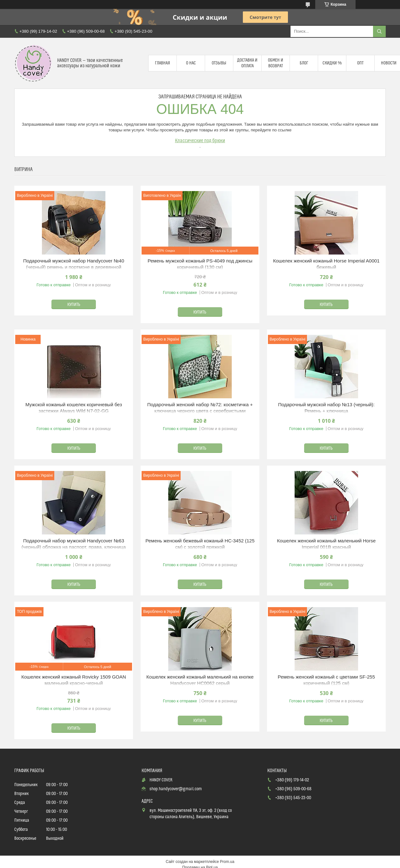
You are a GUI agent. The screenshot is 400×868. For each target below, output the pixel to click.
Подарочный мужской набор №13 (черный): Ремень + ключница (326, 408)
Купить (74, 305)
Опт (360, 63)
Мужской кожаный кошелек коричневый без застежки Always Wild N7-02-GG (74, 408)
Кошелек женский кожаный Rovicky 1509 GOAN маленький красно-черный (74, 680)
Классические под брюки (200, 141)
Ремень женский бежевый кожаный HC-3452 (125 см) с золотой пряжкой (200, 544)
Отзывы (219, 63)
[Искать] (379, 31)
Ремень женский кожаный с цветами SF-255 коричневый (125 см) (326, 680)
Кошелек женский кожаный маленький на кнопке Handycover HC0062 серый (200, 680)
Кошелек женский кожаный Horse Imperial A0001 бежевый (326, 264)
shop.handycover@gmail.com (176, 789)
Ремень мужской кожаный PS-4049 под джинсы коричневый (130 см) (200, 264)
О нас (191, 63)
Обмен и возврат (276, 63)
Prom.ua (227, 862)
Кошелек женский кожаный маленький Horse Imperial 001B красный (327, 544)
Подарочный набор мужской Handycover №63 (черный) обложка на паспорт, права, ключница (74, 544)
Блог (304, 63)
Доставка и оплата (247, 63)
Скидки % (332, 63)
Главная (163, 63)
